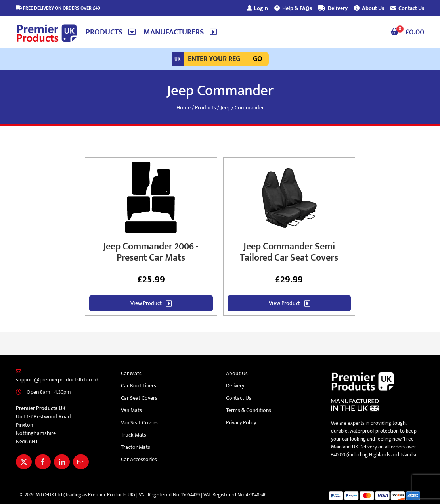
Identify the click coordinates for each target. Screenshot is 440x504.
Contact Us (407, 8)
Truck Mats (134, 435)
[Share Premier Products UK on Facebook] (43, 462)
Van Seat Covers (139, 423)
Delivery (333, 8)
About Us (369, 8)
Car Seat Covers (139, 398)
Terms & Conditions (249, 410)
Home (184, 108)
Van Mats (131, 410)
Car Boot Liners (139, 386)
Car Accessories (139, 459)
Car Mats (131, 373)
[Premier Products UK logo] (47, 33)
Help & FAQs (293, 8)
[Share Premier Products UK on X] (24, 462)
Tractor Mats (136, 447)
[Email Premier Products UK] (81, 462)
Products (206, 108)
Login (257, 8)
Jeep (225, 108)
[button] (111, 32)
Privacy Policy (241, 423)
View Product (146, 303)
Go (258, 59)
